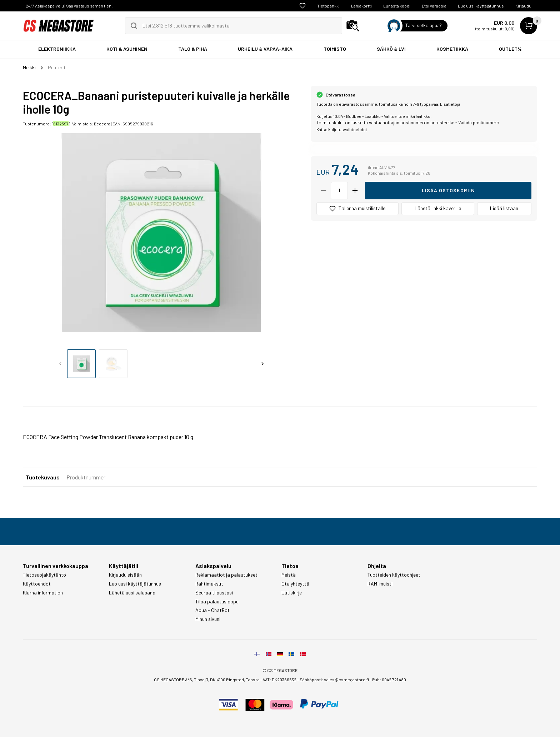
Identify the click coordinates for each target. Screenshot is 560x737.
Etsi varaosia (434, 6)
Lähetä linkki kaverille (438, 208)
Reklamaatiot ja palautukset (226, 575)
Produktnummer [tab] (86, 477)
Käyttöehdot (37, 584)
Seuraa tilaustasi (214, 593)
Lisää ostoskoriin (448, 190)
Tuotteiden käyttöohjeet (394, 575)
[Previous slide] (60, 364)
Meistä (289, 575)
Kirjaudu (523, 6)
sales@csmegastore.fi (346, 679)
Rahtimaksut (209, 584)
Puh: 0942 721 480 (389, 679)
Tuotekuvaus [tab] (43, 477)
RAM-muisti (380, 584)
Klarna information (43, 593)
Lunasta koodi (397, 6)
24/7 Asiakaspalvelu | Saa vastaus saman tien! (69, 6)
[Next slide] (262, 364)
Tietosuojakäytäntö (44, 575)
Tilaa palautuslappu (217, 602)
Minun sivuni (208, 619)
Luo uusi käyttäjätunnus (481, 6)
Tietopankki (328, 6)
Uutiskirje (292, 593)
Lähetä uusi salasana (132, 593)
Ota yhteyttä (295, 584)
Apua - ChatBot (212, 610)
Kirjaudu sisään (125, 575)
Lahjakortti (361, 6)
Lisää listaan (504, 208)
